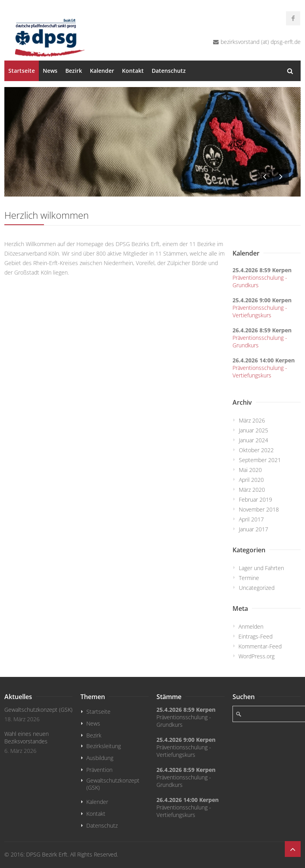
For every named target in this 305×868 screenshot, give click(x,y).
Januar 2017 (254, 529)
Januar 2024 (254, 440)
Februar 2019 (255, 499)
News (50, 71)
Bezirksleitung (104, 746)
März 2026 (252, 420)
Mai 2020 (250, 470)
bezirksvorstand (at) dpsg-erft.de (261, 42)
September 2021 (260, 460)
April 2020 (251, 480)
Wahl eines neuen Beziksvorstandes (27, 737)
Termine (249, 578)
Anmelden (251, 626)
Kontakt (133, 71)
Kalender (102, 71)
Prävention (99, 770)
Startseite (22, 71)
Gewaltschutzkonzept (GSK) (38, 710)
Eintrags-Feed (255, 636)
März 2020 (252, 490)
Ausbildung (100, 758)
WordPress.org (256, 656)
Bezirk (74, 71)
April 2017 (251, 519)
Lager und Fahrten (261, 568)
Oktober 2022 (256, 450)
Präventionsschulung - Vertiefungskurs (260, 311)
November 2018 (259, 509)
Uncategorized (257, 588)
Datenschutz (169, 71)
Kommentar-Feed (260, 646)
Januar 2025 (254, 430)
